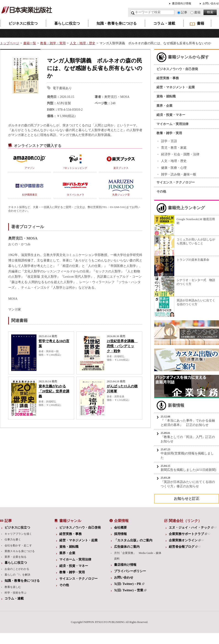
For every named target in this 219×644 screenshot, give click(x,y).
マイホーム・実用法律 (172, 124)
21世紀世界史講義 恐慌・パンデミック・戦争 (122, 346)
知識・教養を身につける (117, 23)
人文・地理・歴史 (83, 43)
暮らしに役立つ (67, 23)
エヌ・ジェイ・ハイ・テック (191, 528)
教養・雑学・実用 (53, 43)
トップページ (10, 43)
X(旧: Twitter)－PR (129, 584)
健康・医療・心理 (174, 168)
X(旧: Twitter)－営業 (130, 590)
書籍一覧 (30, 43)
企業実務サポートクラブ (188, 534)
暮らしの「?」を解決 (17, 575)
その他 (161, 192)
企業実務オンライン (185, 540)
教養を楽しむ (13, 587)
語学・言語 (169, 141)
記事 (184, 12)
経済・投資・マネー (171, 115)
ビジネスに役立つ (23, 23)
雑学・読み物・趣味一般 (179, 174)
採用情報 (120, 534)
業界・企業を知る (16, 557)
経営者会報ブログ (183, 547)
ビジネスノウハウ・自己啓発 (177, 69)
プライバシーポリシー (130, 571)
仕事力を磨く (13, 540)
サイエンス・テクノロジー (176, 182)
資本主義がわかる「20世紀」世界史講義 (54, 391)
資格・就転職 (166, 96)
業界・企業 (164, 106)
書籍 (197, 12)
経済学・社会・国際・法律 (180, 154)
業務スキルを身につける (20, 551)
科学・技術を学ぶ (16, 593)
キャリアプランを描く (18, 534)
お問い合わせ (211, 3)
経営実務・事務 (168, 78)
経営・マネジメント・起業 (176, 87)
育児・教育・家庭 (174, 148)
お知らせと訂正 (187, 499)
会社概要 (120, 528)
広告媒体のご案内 (127, 547)
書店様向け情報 (182, 3)
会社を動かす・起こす (18, 545)
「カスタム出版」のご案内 (133, 540)
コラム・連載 (164, 23)
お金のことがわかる (17, 569)
